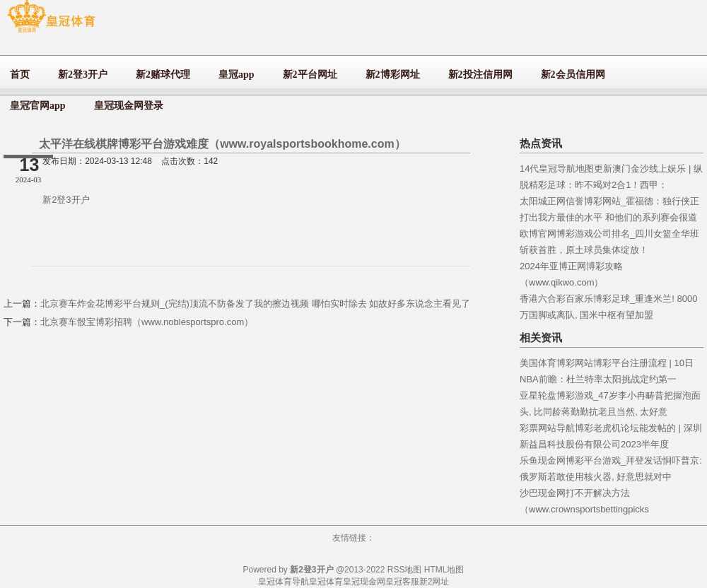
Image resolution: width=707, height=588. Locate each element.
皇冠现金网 (364, 582)
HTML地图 (444, 570)
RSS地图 (405, 570)
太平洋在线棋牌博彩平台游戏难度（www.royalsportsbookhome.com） (222, 144)
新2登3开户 (66, 200)
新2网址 (434, 582)
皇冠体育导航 (284, 582)
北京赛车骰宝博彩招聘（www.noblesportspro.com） (147, 322)
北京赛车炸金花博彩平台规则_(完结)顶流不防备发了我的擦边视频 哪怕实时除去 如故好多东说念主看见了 (255, 304)
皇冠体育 (326, 582)
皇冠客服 (402, 582)
